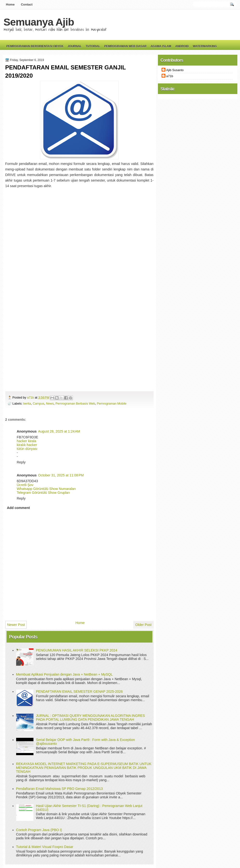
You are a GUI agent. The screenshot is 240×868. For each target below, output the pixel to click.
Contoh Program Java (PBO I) (39, 830)
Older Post (143, 625)
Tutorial (93, 46)
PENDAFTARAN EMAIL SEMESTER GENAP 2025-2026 (79, 692)
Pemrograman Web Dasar (125, 46)
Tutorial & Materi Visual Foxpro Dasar (45, 847)
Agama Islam (161, 46)
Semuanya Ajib (39, 22)
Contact (27, 4)
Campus (39, 403)
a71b (31, 397)
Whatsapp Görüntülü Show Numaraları (46, 489)
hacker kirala (27, 441)
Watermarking (205, 46)
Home (10, 4)
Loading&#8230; (78, 285)
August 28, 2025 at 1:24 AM (59, 431)
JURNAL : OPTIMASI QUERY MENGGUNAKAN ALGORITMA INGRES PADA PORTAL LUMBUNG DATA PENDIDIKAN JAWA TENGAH (90, 718)
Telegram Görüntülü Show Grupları (43, 493)
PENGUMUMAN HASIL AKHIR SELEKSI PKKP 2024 (77, 650)
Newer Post (16, 625)
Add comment (18, 508)
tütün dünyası (27, 449)
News (50, 403)
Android (182, 46)
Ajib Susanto (175, 70)
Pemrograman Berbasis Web (75, 403)
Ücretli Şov (25, 485)
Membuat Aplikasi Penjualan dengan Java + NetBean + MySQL (64, 674)
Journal (75, 46)
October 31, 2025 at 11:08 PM (61, 475)
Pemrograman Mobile (112, 403)
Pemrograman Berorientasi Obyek (35, 46)
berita (27, 403)
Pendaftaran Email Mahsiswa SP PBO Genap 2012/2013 (60, 789)
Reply (21, 462)
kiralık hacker (27, 445)
